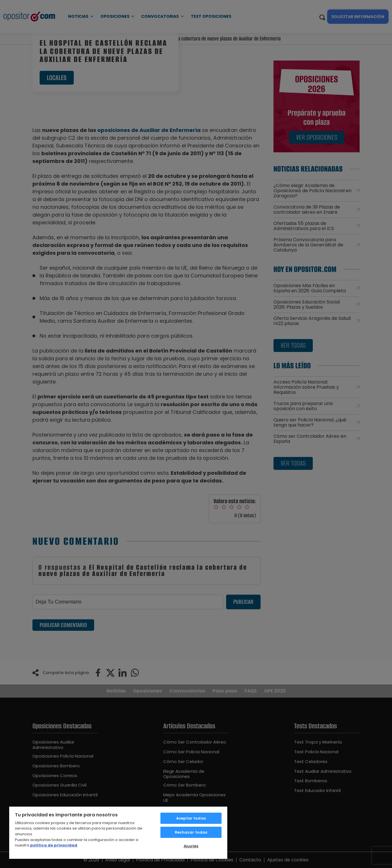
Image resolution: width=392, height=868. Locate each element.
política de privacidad (54, 845)
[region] (118, 832)
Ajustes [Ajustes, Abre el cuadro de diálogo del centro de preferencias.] (191, 846)
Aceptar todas (191, 818)
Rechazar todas (191, 832)
